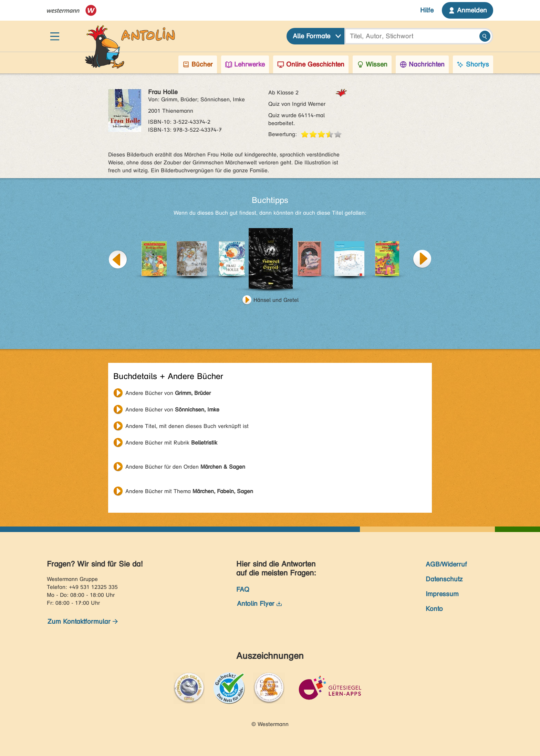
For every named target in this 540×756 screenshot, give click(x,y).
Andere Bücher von (168, 393)
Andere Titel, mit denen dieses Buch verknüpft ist (187, 426)
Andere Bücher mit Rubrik (171, 443)
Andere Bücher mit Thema (189, 491)
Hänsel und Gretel (276, 300)
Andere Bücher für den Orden (185, 467)
